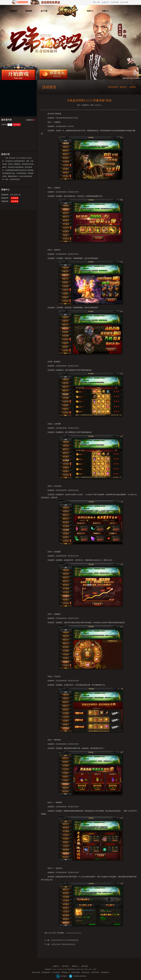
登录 (94, 2)
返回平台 (106, 2)
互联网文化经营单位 (77, 976)
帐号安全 (66, 966)
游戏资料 (29, 11)
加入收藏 (124, 2)
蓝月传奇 (123, 87)
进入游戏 (17, 125)
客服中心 (105, 11)
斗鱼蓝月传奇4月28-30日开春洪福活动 (65, 940)
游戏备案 (61, 976)
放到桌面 (115, 2)
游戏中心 (56, 966)
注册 (98, 2)
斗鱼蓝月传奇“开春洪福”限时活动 (63, 944)
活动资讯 (133, 87)
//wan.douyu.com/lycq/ (74, 933)
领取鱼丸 (53, 74)
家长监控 (85, 966)
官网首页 (14, 11)
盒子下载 (44, 11)
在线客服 (15, 198)
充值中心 (90, 11)
